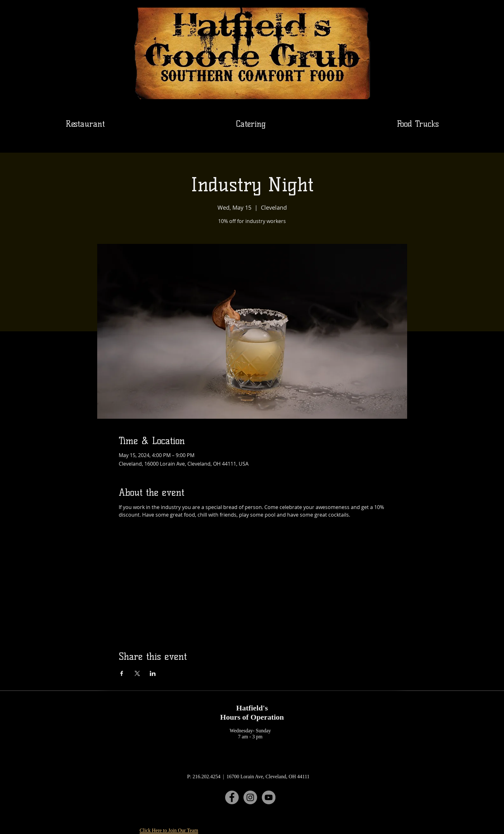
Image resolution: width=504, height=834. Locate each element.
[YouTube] (269, 797)
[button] (251, 124)
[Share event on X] (137, 673)
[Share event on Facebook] (122, 673)
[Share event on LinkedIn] (153, 673)
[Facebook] (232, 797)
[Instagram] (250, 797)
